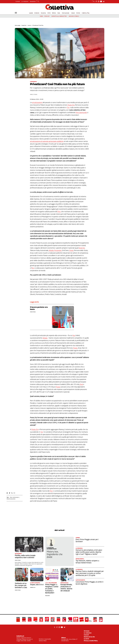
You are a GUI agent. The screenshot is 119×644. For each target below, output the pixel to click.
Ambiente (37, 13)
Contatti (18, 1)
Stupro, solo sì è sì (37, 585)
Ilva (74, 335)
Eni (73, 105)
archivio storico (74, 16)
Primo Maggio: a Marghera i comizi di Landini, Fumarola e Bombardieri (52, 589)
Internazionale (66, 13)
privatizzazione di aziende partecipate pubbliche (47, 141)
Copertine (24, 25)
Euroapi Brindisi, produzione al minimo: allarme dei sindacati (66, 588)
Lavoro (31, 13)
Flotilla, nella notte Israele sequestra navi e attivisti (25, 556)
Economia (43, 13)
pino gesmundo (14, 497)
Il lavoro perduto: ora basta (39, 308)
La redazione (25, 1)
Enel (80, 248)
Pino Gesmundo (81, 112)
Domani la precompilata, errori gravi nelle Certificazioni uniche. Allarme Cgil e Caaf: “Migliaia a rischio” (89, 552)
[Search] (38, 2)
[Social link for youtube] (101, 1)
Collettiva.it (20, 636)
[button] (7, 493)
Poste (70, 105)
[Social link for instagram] (99, 1)
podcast (47, 16)
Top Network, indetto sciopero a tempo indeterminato (87, 562)
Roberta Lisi (33, 587)
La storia (86, 639)
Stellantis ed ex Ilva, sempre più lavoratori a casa (21, 585)
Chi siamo (87, 631)
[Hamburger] (16, 13)
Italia (59, 13)
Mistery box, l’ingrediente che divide (55, 554)
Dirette (78, 13)
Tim (68, 107)
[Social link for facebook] (96, 1)
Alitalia (51, 250)
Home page (17, 25)
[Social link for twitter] (94, 1)
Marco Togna (34, 94)
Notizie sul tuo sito (89, 637)
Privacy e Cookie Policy (91, 641)
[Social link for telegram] (104, 1)
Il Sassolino (50, 548)
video (41, 16)
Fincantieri (58, 250)
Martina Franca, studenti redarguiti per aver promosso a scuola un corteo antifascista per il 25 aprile (90, 573)
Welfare (54, 13)
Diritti (49, 13)
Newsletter (33, 1)
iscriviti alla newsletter (59, 16)
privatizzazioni (11, 499)
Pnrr (59, 212)
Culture (73, 13)
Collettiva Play (86, 13)
